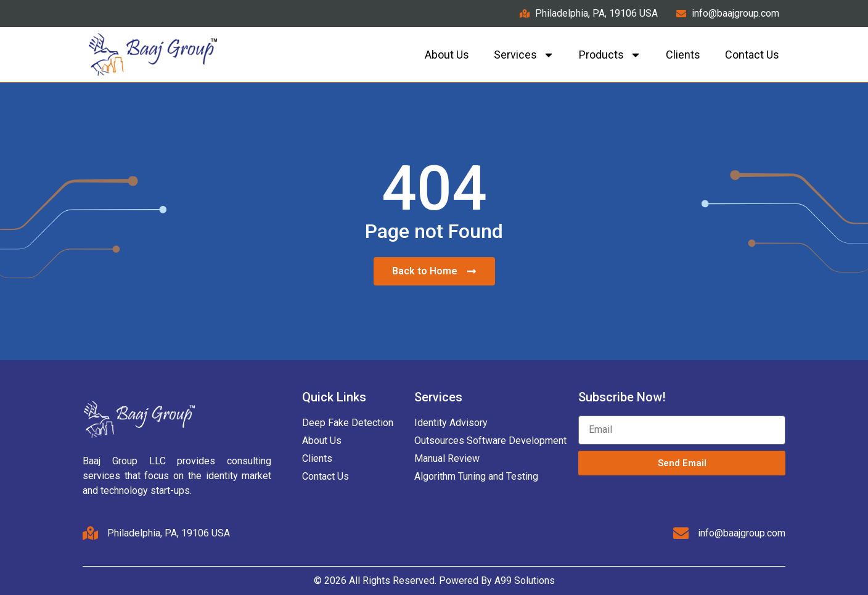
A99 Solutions (525, 581)
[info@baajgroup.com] (681, 533)
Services (524, 55)
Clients (683, 55)
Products (610, 55)
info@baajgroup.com (742, 533)
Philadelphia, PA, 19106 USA (169, 533)
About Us (447, 55)
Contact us (752, 55)
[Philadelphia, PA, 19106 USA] (91, 533)
